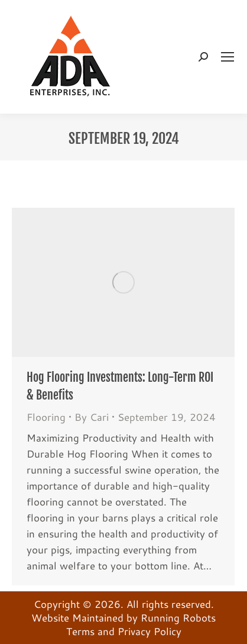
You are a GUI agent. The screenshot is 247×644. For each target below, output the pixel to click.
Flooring (46, 417)
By (92, 417)
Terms (80, 631)
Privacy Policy (149, 631)
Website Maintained (77, 617)
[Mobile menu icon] (227, 57)
